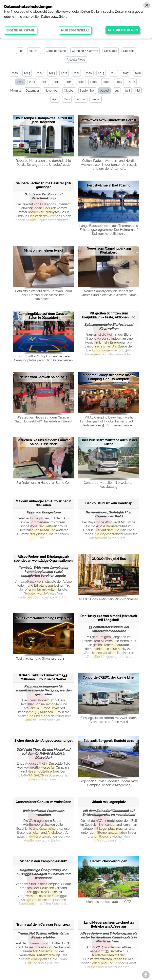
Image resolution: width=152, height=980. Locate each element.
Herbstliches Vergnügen (109, 861)
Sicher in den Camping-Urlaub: (43, 861)
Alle (20, 51)
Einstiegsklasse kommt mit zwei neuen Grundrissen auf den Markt (109, 720)
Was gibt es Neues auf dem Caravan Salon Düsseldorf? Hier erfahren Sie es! (43, 419)
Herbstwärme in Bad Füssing (109, 185)
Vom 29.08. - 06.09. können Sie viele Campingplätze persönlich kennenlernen (43, 358)
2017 (126, 73)
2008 (106, 82)
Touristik (34, 51)
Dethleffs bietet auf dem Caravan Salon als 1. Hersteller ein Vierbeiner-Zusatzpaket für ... (43, 295)
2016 (138, 73)
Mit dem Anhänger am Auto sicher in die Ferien (43, 503)
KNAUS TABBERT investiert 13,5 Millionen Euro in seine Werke (43, 677)
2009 (93, 82)
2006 (132, 82)
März (67, 99)
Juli (117, 91)
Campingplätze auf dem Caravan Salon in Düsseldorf (43, 316)
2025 (27, 73)
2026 (15, 73)
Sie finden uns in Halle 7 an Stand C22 (43, 483)
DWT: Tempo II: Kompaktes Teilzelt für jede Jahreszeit (43, 120)
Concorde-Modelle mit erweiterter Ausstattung (109, 485)
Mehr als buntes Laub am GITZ (109, 902)
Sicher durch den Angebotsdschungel (43, 741)
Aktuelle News (76, 60)
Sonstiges (111, 51)
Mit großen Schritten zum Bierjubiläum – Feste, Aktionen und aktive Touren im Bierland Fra (109, 316)
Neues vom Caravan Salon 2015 (43, 377)
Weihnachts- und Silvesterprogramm (43, 659)
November (52, 91)
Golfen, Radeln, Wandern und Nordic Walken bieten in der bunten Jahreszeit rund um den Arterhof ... (109, 165)
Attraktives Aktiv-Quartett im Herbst (109, 120)
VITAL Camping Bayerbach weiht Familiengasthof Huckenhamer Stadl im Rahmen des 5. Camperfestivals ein (109, 421)
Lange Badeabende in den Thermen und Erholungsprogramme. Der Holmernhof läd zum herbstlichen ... (109, 230)
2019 (101, 73)
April (55, 99)
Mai (138, 91)
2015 (20, 82)
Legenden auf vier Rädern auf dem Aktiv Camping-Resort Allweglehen (109, 783)
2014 (32, 82)
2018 (113, 73)
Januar (96, 99)
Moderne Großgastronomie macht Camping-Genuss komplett (109, 377)
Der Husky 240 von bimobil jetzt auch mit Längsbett (109, 618)
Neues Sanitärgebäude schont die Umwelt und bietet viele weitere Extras (109, 293)
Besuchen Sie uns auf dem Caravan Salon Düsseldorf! (43, 442)
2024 (39, 73)
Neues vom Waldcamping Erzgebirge (43, 618)
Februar (81, 99)
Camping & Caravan (85, 51)
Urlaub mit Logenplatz (109, 802)
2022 (64, 73)
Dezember (32, 91)
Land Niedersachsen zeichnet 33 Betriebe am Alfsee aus (109, 925)
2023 (52, 73)
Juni (127, 91)
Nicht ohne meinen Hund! (43, 250)
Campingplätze (56, 51)
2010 (81, 82)
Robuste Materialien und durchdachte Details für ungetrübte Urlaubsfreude (43, 163)
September (87, 91)
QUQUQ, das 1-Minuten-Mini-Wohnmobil (109, 599)
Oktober (69, 91)
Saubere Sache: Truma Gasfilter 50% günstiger (43, 185)
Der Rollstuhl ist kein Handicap (109, 503)
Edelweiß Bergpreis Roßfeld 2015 (109, 741)
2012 (57, 82)
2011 (68, 82)
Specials (129, 51)
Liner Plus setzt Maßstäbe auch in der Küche (109, 442)
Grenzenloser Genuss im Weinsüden (43, 802)
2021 (76, 73)
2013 (44, 82)
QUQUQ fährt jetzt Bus (109, 559)
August (105, 91)
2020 (89, 73)
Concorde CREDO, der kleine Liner (109, 677)
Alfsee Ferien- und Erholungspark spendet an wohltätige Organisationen (43, 559)
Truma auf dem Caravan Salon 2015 (43, 925)
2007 (119, 82)
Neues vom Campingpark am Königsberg (109, 250)
